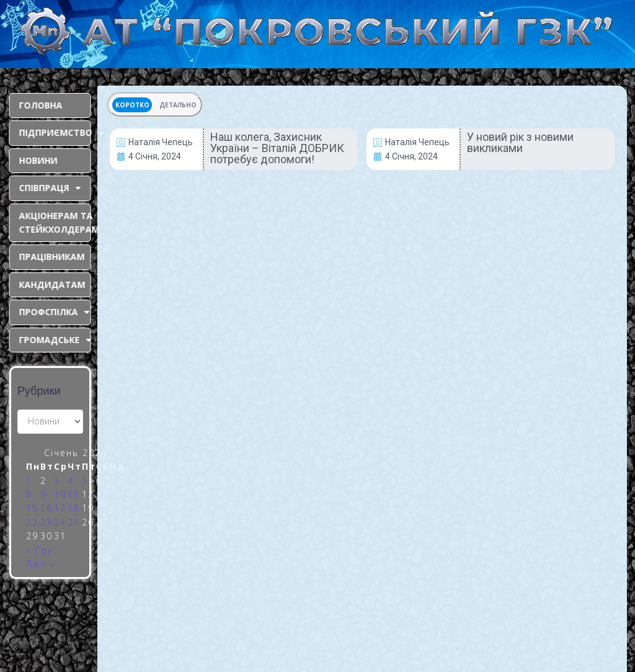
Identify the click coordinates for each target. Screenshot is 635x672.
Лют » (41, 564)
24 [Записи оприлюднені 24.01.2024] (60, 522)
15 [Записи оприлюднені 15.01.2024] (32, 508)
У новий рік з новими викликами (520, 142)
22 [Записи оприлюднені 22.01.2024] (32, 522)
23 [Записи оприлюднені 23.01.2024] (47, 522)
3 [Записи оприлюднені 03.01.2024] (57, 481)
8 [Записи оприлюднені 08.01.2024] (29, 494)
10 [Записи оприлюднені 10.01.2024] (60, 494)
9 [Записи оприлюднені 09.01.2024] (43, 494)
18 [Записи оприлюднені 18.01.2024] (74, 508)
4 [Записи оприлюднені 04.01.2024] (71, 481)
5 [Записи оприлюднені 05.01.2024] (85, 481)
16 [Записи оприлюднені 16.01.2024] (47, 508)
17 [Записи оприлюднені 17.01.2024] (60, 508)
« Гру (39, 550)
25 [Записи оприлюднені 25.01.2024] (74, 522)
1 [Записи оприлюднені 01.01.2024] (29, 481)
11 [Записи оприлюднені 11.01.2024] (74, 494)
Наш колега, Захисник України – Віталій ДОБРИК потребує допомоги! (277, 148)
